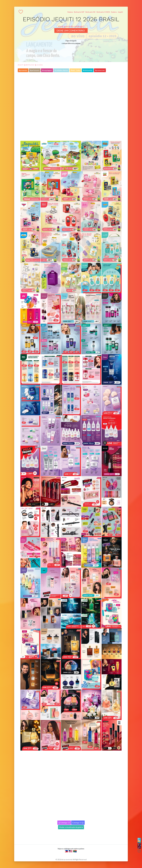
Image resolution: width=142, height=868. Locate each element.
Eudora (114, 12)
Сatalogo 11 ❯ (78, 823)
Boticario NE (90, 12)
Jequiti (120, 12)
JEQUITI (21, 65)
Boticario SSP (79, 12)
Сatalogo (30, 65)
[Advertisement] (71, 107)
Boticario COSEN (103, 12)
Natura (70, 12)
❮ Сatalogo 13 (64, 823)
